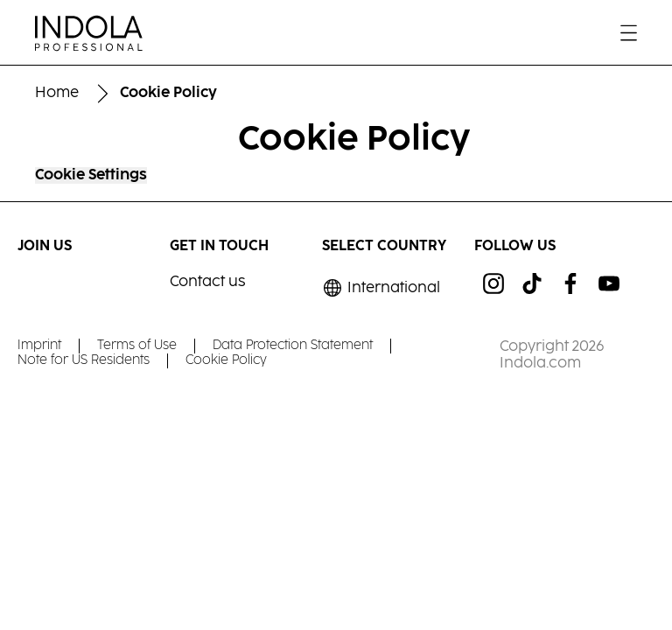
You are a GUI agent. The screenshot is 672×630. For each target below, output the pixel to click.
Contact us (207, 282)
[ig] (493, 283)
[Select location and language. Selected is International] (381, 288)
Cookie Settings (91, 175)
